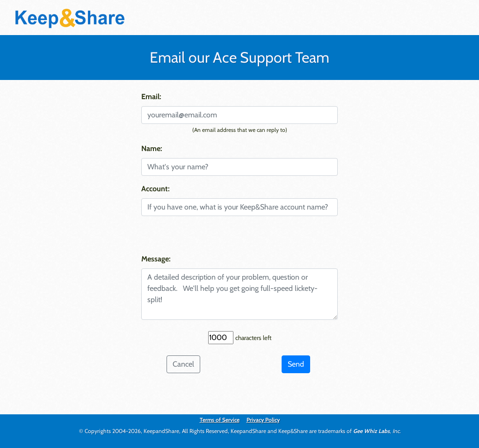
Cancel (183, 364)
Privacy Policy (263, 420)
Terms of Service (220, 420)
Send (296, 364)
